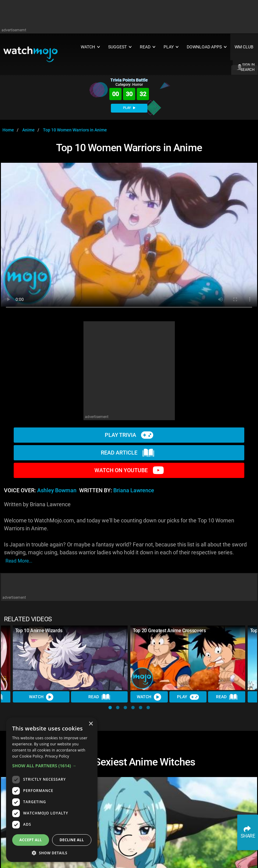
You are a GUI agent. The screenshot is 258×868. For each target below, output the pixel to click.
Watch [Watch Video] (41, 697)
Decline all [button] (72, 840)
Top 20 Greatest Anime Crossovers (169, 631)
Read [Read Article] (100, 697)
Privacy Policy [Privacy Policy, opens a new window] (57, 756)
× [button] (91, 724)
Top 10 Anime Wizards (39, 631)
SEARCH (248, 70)
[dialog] (52, 790)
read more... (19, 561)
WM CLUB (244, 47)
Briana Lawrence (134, 490)
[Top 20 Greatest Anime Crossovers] (188, 658)
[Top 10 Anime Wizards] (70, 658)
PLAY (129, 108)
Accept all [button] (31, 840)
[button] (110, 708)
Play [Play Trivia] (188, 697)
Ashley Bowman (57, 490)
